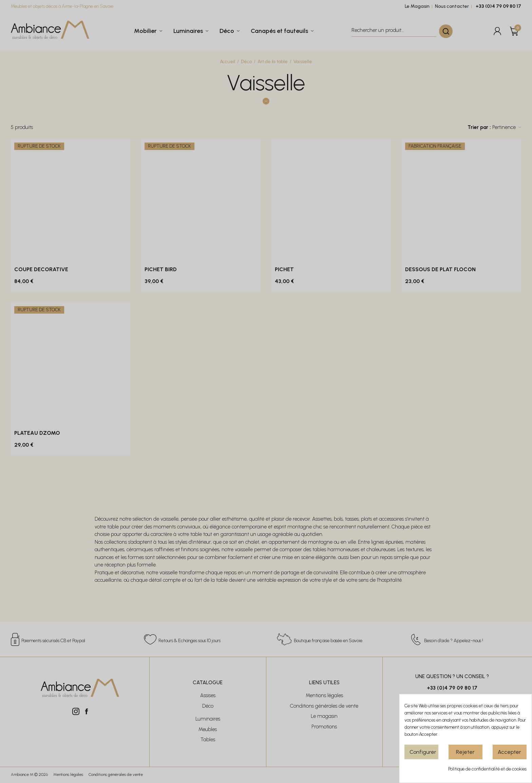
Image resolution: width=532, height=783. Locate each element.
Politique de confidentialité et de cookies (487, 769)
